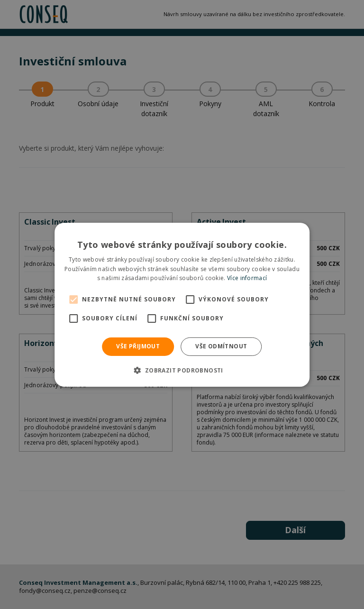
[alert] (182, 304)
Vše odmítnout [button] (221, 346)
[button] (182, 370)
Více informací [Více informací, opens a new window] (247, 278)
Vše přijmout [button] (138, 346)
